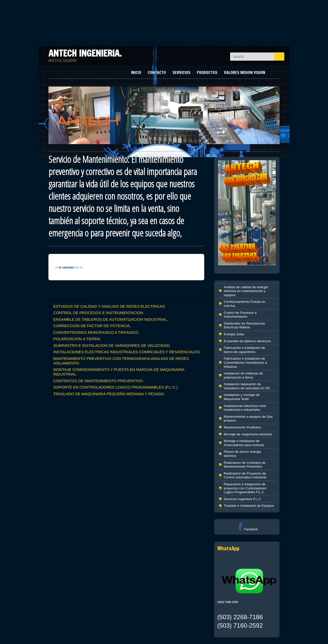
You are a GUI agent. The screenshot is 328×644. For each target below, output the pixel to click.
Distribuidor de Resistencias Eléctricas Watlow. (244, 325)
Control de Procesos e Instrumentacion (240, 315)
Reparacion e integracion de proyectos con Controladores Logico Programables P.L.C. (245, 488)
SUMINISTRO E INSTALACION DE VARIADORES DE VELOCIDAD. (112, 345)
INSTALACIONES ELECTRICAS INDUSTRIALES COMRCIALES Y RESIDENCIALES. (127, 352)
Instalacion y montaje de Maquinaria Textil (242, 397)
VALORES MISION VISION (245, 72)
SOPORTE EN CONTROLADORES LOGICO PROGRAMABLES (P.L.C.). (116, 387)
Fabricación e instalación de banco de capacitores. (244, 350)
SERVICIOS (181, 72)
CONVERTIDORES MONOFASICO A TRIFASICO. (96, 332)
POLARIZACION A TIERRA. (77, 339)
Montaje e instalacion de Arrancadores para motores (244, 443)
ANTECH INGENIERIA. (85, 53)
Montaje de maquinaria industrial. (248, 434)
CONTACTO (157, 72)
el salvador (67, 267)
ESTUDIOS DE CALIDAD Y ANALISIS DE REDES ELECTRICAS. (110, 306)
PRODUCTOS (207, 72)
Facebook (247, 529)
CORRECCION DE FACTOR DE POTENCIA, (92, 326)
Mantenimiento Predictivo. (243, 427)
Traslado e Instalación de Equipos (249, 506)
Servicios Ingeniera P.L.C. (243, 499)
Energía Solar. (234, 334)
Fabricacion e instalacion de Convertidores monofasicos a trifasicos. (245, 362)
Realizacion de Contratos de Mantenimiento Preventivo (245, 465)
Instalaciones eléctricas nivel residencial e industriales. (245, 408)
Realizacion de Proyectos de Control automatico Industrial (245, 475)
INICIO (136, 72)
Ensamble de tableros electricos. (248, 341)
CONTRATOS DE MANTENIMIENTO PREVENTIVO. (99, 381)
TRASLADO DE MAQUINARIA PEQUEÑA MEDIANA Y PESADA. (109, 394)
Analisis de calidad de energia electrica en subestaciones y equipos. (246, 291)
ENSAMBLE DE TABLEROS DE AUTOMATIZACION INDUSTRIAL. (111, 319)
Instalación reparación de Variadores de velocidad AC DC (247, 386)
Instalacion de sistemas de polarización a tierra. (243, 375)
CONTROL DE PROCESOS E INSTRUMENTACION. (99, 313)
